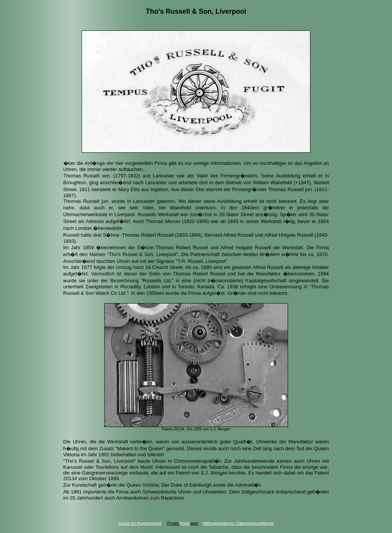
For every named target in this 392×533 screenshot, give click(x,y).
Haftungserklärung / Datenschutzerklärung (238, 523)
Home (185, 523)
